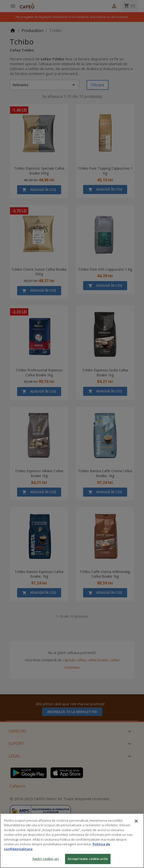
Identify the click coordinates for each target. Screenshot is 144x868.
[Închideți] (136, 821)
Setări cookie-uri (46, 859)
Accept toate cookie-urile (88, 859)
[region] (72, 841)
